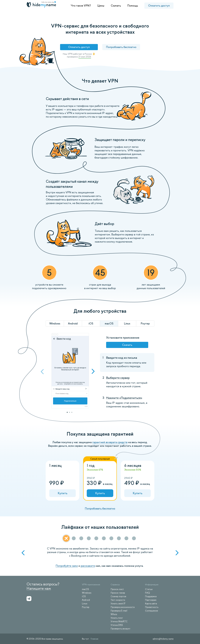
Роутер (86, 607)
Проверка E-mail (119, 611)
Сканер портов (118, 596)
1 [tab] (67, 412)
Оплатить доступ (159, 6)
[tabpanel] (70, 371)
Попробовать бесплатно (121, 47)
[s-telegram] (29, 599)
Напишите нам (39, 588)
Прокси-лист (117, 589)
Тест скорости (118, 600)
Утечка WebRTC (119, 621)
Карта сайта (151, 603)
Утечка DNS (117, 625)
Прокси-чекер (118, 593)
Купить (63, 493)
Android (86, 600)
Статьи (149, 589)
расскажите (88, 566)
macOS (85, 589)
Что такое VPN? (81, 6)
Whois (114, 614)
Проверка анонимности (123, 607)
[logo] (42, 5)
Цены (101, 6)
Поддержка (151, 596)
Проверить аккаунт (120, 629)
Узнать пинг (117, 618)
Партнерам (151, 600)
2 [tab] (70, 412)
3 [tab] (72, 412)
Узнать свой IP (118, 603)
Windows (87, 593)
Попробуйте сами (67, 566)
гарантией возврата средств (110, 442)
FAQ (147, 593)
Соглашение (151, 611)
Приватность (152, 607)
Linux (85, 603)
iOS (84, 596)
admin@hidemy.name (163, 639)
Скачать (116, 6)
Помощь (133, 6)
